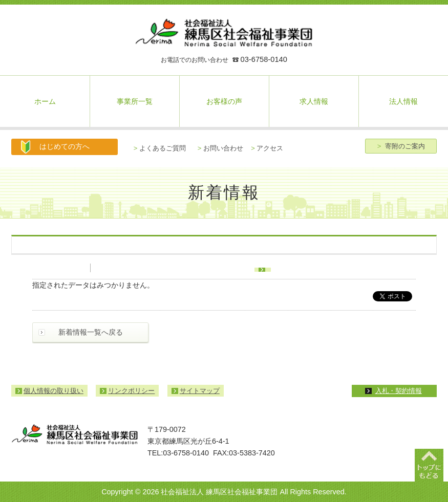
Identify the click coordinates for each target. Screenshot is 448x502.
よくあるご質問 (160, 148)
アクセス (267, 148)
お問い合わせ (220, 148)
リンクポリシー (131, 391)
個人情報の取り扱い (54, 391)
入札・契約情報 (399, 391)
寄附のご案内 (401, 146)
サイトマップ (200, 391)
